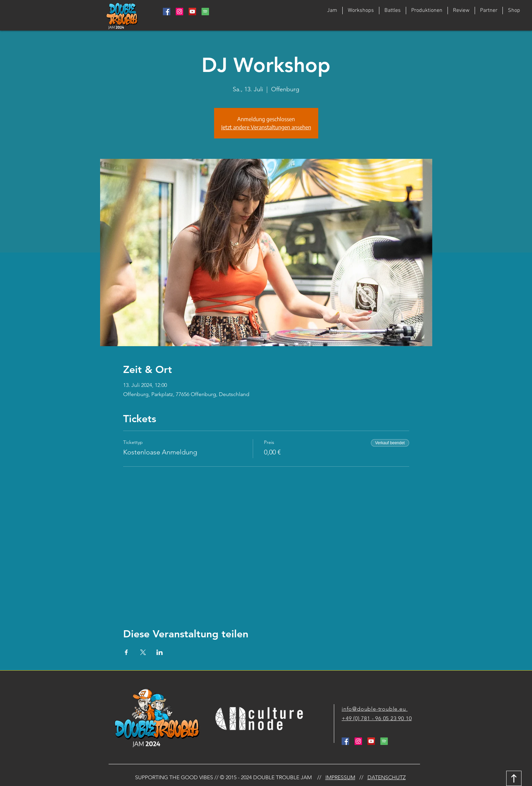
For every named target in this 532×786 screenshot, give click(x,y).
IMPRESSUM (340, 777)
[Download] (514, 778)
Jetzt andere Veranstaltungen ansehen (266, 127)
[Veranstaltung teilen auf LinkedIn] (160, 652)
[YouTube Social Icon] (192, 12)
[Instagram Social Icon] (179, 12)
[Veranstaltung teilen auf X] (143, 652)
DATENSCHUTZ (387, 777)
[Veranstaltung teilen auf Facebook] (126, 652)
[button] (392, 11)
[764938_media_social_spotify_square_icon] (205, 12)
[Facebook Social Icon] (167, 12)
